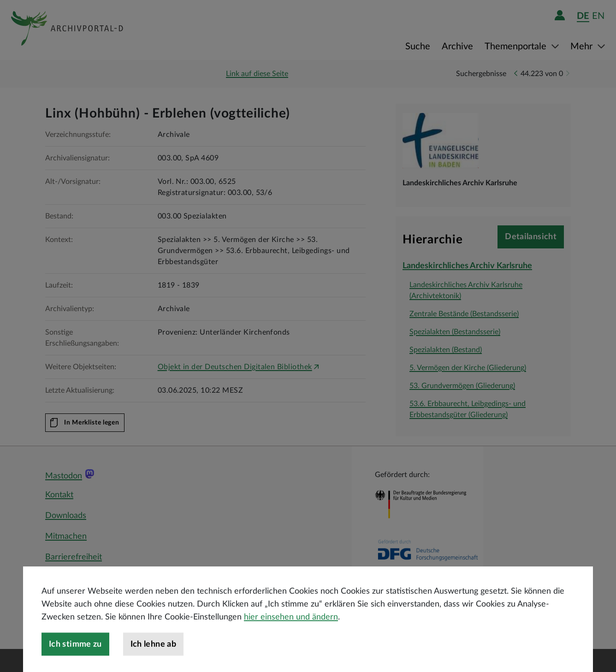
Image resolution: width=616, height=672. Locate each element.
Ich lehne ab (153, 659)
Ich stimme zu (75, 659)
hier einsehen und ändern (291, 632)
